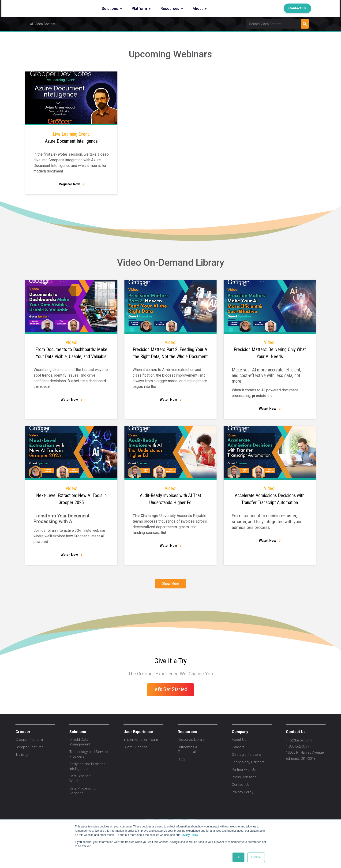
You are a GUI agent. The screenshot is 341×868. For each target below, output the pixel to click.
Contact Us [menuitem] (241, 785)
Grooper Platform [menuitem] (29, 740)
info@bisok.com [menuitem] (299, 740)
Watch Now (69, 400)
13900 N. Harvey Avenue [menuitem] (305, 752)
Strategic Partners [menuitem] (246, 755)
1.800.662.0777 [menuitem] (298, 746)
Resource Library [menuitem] (191, 740)
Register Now (69, 184)
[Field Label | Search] (273, 24)
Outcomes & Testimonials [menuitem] (188, 749)
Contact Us (297, 8)
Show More (171, 584)
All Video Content (43, 24)
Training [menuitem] (22, 755)
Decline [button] (256, 857)
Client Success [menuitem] (136, 747)
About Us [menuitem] (239, 740)
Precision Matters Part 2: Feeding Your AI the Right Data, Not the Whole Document (170, 349)
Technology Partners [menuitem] (248, 762)
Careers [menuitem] (238, 747)
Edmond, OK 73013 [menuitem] (301, 759)
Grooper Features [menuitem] (30, 747)
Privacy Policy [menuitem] (243, 792)
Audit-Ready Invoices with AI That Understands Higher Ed (170, 495)
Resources (170, 9)
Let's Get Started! (170, 689)
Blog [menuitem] (181, 759)
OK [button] (238, 857)
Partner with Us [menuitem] (244, 770)
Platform (139, 9)
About (198, 9)
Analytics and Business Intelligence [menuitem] (87, 766)
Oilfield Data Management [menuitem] (80, 742)
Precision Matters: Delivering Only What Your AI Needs (270, 349)
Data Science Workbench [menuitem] (80, 778)
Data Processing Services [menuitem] (82, 791)
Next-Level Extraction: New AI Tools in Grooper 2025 (71, 495)
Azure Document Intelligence (71, 137)
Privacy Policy (189, 835)
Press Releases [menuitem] (244, 777)
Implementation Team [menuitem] (141, 740)
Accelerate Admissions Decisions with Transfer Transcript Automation (270, 495)
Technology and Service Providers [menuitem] (89, 754)
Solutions (110, 9)
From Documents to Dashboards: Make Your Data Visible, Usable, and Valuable (71, 349)
